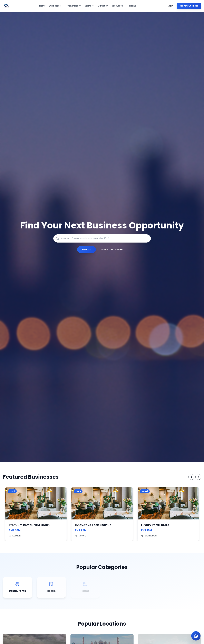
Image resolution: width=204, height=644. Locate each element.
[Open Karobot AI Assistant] (196, 636)
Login (170, 6)
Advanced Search (113, 249)
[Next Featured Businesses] (198, 477)
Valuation (103, 6)
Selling (90, 6)
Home (42, 6)
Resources (119, 6)
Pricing (133, 6)
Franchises (74, 6)
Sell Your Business (189, 6)
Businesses (56, 6)
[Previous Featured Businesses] (191, 477)
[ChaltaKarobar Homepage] (7, 6)
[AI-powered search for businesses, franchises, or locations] (102, 238)
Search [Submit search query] (86, 249)
